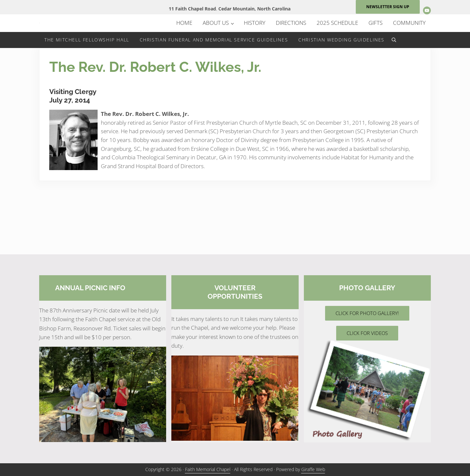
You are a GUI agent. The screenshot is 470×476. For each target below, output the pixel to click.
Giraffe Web (313, 470)
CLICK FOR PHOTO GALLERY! (367, 313)
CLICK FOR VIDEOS (367, 333)
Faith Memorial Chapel (208, 470)
